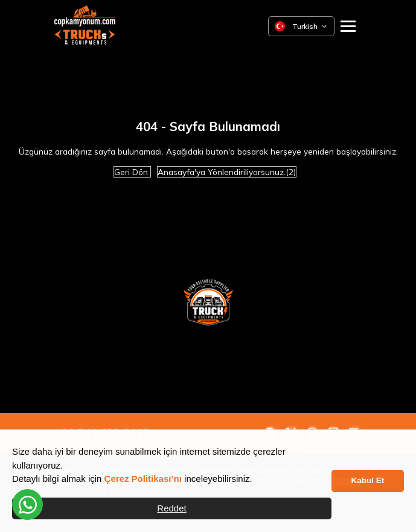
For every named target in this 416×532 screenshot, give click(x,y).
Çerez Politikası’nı (143, 479)
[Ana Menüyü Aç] (348, 26)
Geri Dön (132, 172)
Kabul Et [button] (368, 480)
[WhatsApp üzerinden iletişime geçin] (27, 505)
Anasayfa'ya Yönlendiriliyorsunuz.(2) (227, 172)
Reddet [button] (171, 508)
